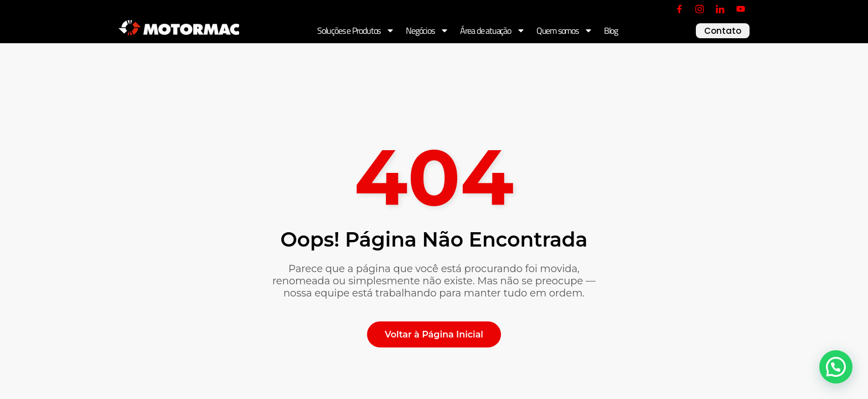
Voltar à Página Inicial (434, 334)
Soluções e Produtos (356, 30)
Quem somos (565, 30)
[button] (836, 367)
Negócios (427, 30)
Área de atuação (493, 30)
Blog (611, 30)
